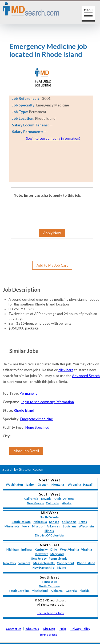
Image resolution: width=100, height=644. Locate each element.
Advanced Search (86, 376)
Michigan (13, 549)
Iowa (26, 526)
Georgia (71, 591)
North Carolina (49, 586)
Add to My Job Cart (52, 265)
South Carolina (19, 591)
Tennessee (49, 582)
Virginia (87, 549)
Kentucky (41, 549)
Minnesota (12, 526)
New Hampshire (43, 567)
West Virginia (69, 549)
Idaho (30, 484)
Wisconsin (86, 526)
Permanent (28, 393)
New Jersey (39, 558)
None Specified (37, 427)
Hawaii (88, 484)
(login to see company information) (53, 138)
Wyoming (74, 484)
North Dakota (49, 517)
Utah (58, 499)
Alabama (57, 591)
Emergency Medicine (37, 419)
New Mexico (35, 503)
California (31, 499)
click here (66, 370)
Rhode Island (24, 410)
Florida (85, 591)
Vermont (24, 563)
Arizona (69, 499)
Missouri (38, 526)
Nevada (46, 499)
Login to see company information (47, 402)
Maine (62, 567)
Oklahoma (69, 522)
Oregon (43, 484)
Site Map (49, 629)
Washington (14, 484)
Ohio (53, 549)
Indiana (27, 549)
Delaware (42, 554)
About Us (32, 629)
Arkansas (53, 526)
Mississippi (40, 591)
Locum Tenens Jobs (50, 613)
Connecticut (65, 563)
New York (10, 563)
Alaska (67, 503)
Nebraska (40, 522)
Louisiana (70, 526)
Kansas (54, 522)
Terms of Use (48, 635)
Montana (58, 484)
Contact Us (14, 629)
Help (63, 629)
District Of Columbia (49, 535)
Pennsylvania (58, 558)
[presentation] (40, 206)
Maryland (57, 554)
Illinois (49, 531)
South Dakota (21, 522)
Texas (83, 522)
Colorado (53, 503)
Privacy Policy (80, 629)
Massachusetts (44, 563)
